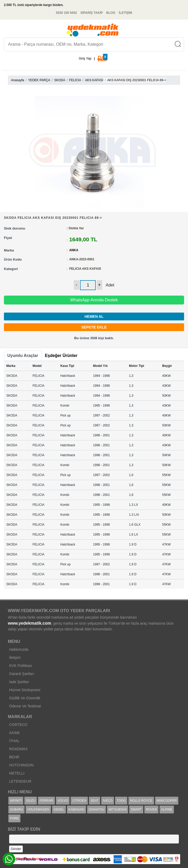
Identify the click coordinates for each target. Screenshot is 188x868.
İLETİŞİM (125, 13)
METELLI (17, 773)
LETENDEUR (20, 781)
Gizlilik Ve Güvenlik (25, 698)
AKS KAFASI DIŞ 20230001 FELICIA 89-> (137, 80)
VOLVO (63, 801)
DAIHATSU (96, 810)
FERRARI (46, 801)
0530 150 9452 (66, 13)
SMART (136, 810)
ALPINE (167, 810)
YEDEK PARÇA (39, 80)
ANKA (74, 250)
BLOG (111, 13)
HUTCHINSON (21, 765)
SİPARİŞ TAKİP (92, 13)
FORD (14, 818)
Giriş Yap (85, 58)
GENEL (59, 810)
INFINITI (16, 801)
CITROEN (79, 801)
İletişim (15, 658)
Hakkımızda (19, 649)
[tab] (23, 356)
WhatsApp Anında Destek (94, 300)
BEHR (14, 757)
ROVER (152, 810)
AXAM (14, 733)
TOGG (121, 801)
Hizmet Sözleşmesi (25, 690)
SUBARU (16, 810)
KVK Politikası (21, 666)
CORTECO (18, 725)
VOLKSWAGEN (38, 810)
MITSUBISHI (118, 810)
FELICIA (75, 80)
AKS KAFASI (94, 80)
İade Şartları (19, 682)
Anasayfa (18, 80)
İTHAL (14, 741)
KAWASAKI (77, 810)
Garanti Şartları (22, 674)
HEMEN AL (94, 316)
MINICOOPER (167, 801)
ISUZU (31, 801)
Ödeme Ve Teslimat (25, 706)
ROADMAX (18, 749)
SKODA (60, 80)
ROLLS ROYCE (141, 801)
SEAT (94, 801)
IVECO (108, 801)
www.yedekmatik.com (30, 623)
